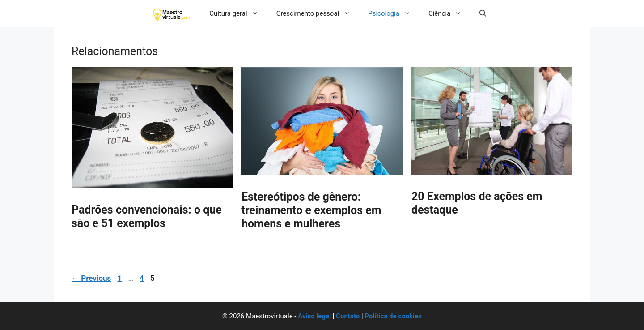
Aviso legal (314, 316)
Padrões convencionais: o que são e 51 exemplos (147, 216)
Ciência (449, 13)
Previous (91, 278)
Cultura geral (238, 13)
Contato (348, 316)
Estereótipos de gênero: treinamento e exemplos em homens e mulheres (311, 210)
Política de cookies (393, 316)
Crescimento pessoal (318, 13)
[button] (483, 13)
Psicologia (394, 13)
